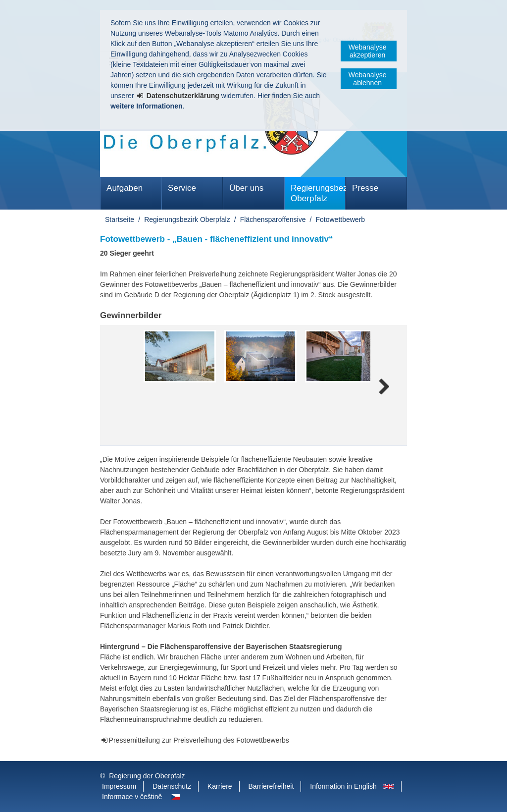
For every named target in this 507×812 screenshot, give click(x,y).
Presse (365, 188)
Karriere (220, 786)
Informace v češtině (132, 797)
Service (182, 188)
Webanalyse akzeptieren (368, 51)
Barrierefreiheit (271, 786)
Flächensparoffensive (273, 219)
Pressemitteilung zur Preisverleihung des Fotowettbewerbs (199, 740)
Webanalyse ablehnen (368, 79)
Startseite (120, 219)
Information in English (343, 786)
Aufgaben (125, 188)
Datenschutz (172, 786)
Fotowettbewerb (341, 219)
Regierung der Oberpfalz (147, 776)
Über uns (246, 188)
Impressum (119, 786)
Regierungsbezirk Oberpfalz (318, 193)
